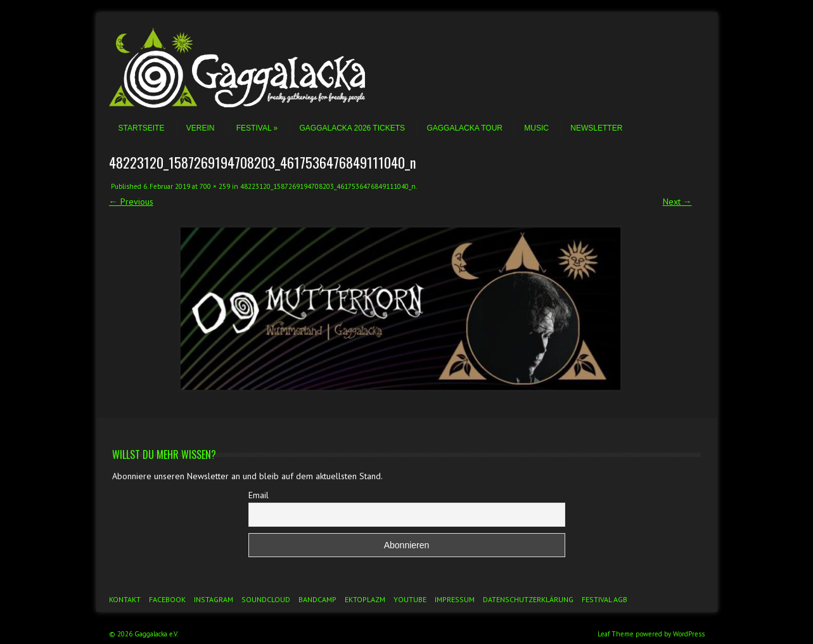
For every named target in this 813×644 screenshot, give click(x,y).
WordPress (689, 634)
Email (259, 495)
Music (536, 128)
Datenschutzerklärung (528, 599)
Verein (201, 128)
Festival (257, 128)
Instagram (214, 599)
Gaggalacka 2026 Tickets (353, 128)
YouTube (410, 599)
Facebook (167, 599)
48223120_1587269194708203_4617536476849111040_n (328, 186)
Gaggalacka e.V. (156, 634)
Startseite (142, 128)
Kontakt (125, 599)
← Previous (131, 202)
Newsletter (596, 128)
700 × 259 (215, 186)
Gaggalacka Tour (464, 128)
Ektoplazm (365, 599)
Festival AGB (605, 599)
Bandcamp (317, 599)
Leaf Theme (616, 634)
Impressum (455, 599)
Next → (677, 202)
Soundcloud (266, 599)
